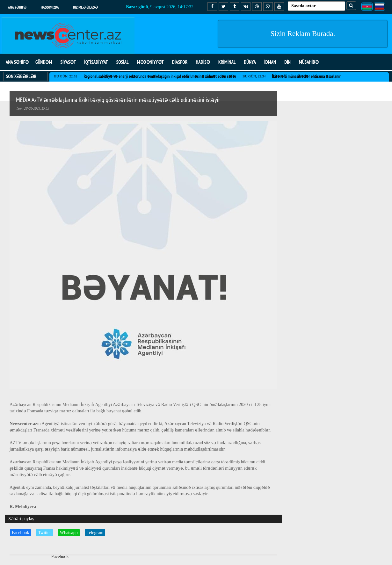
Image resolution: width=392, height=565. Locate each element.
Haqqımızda (50, 7)
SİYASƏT (68, 62)
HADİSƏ (203, 62)
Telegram (95, 533)
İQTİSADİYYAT (96, 62)
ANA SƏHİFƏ (17, 62)
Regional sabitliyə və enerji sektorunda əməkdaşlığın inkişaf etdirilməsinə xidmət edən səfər (160, 76)
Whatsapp (69, 533)
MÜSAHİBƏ (309, 62)
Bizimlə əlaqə (86, 7)
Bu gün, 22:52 (66, 76)
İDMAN (270, 62)
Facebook (20, 533)
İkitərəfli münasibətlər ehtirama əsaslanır (306, 76)
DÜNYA (250, 62)
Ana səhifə (17, 7)
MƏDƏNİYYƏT (150, 62)
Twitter (44, 533)
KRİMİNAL (227, 62)
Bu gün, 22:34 (254, 76)
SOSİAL (123, 62)
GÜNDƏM (44, 62)
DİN (287, 62)
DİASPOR (180, 62)
